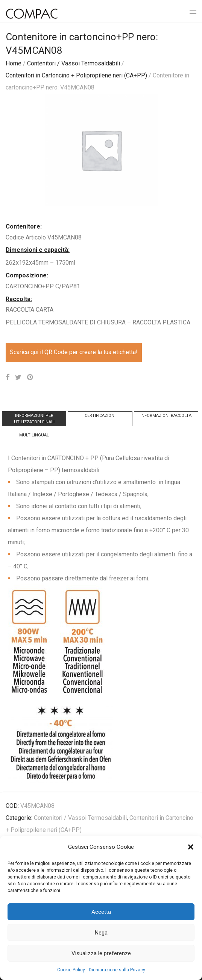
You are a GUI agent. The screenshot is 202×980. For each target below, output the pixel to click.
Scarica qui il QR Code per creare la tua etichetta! (74, 352)
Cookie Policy (71, 970)
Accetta (101, 912)
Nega (101, 933)
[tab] (34, 419)
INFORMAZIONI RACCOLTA (166, 416)
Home (14, 63)
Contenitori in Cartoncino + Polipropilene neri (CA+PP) (76, 75)
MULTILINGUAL (34, 435)
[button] (191, 847)
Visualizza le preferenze (101, 953)
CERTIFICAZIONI (100, 416)
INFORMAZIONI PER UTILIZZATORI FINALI (34, 419)
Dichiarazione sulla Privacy (117, 970)
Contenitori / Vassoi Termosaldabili (74, 63)
